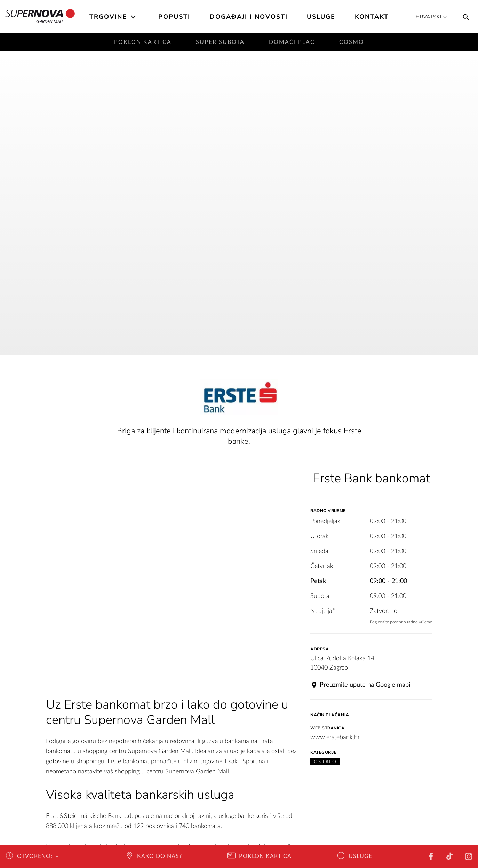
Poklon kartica (143, 42)
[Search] (464, 17)
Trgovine (108, 17)
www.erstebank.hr (335, 737)
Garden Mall (40, 17)
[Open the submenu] (134, 17)
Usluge (321, 17)
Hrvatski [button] (431, 17)
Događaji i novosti (249, 17)
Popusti (174, 17)
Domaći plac (292, 42)
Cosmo (352, 42)
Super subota (220, 42)
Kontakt (372, 17)
